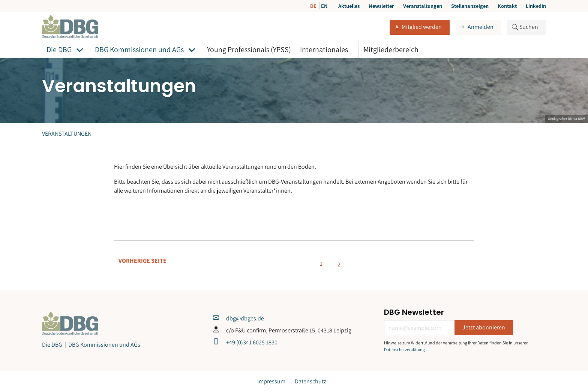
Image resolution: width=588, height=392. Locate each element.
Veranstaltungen (423, 6)
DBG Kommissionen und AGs (139, 49)
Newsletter (381, 6)
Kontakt (507, 6)
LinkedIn (536, 6)
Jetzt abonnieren (484, 327)
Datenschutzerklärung (404, 349)
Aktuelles (349, 6)
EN (324, 6)
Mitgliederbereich (391, 49)
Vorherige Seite (142, 261)
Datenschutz (310, 381)
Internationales (324, 49)
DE (314, 6)
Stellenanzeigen (470, 6)
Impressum (271, 381)
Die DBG (59, 49)
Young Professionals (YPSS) (249, 49)
